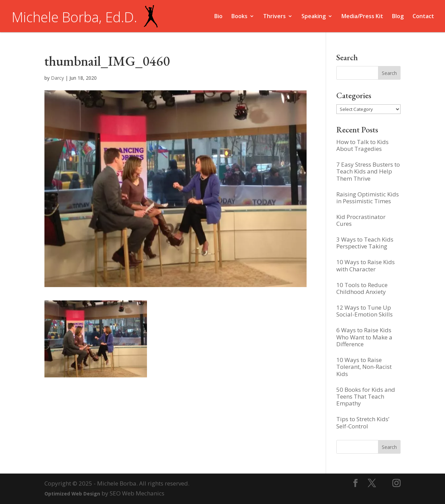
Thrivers (274, 17)
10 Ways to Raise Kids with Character (366, 265)
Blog (398, 17)
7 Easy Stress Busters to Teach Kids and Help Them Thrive (368, 171)
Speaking (314, 17)
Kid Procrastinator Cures (361, 220)
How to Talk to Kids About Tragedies (362, 145)
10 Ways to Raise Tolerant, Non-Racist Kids (364, 367)
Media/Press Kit (362, 17)
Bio (218, 17)
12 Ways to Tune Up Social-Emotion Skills (365, 311)
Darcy (57, 78)
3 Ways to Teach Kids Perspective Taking (365, 243)
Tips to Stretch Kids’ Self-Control (363, 422)
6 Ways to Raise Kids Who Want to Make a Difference (364, 337)
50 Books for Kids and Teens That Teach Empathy (366, 397)
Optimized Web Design (72, 494)
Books (239, 17)
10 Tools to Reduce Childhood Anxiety (362, 288)
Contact (423, 17)
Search (389, 447)
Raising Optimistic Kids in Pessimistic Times (368, 198)
